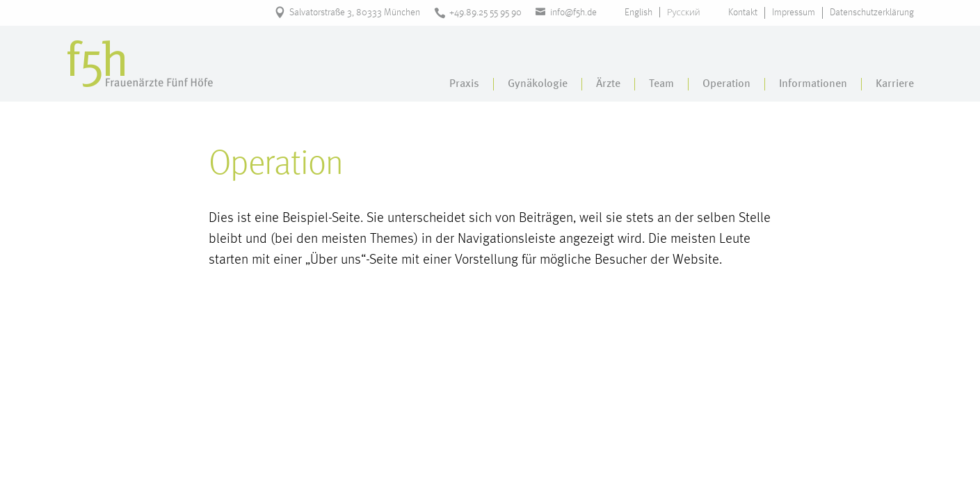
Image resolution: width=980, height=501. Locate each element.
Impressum (794, 13)
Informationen (813, 84)
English (638, 13)
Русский (684, 12)
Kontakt (743, 13)
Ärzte (608, 84)
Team (661, 84)
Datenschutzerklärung (872, 13)
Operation (726, 84)
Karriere (895, 84)
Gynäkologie (538, 84)
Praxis (464, 84)
